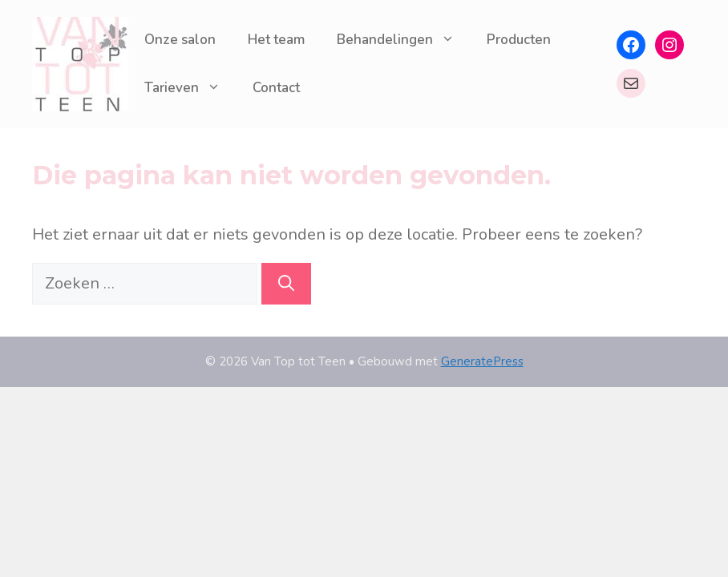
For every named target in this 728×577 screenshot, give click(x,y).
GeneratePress (482, 361)
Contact (276, 88)
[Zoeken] (286, 284)
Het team (276, 40)
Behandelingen (404, 40)
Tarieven (190, 88)
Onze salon (180, 40)
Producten (519, 40)
